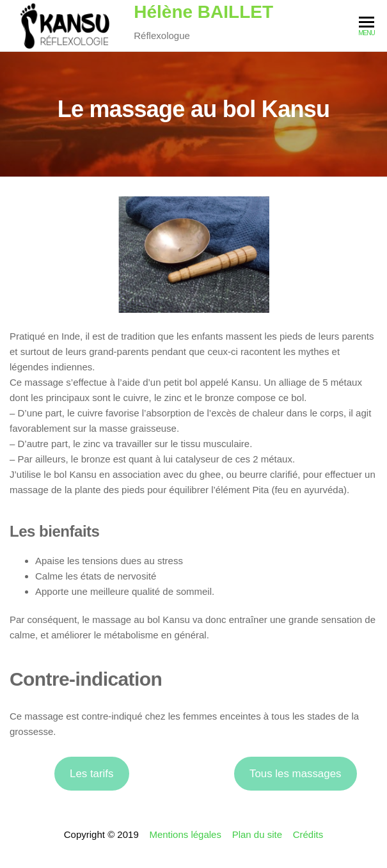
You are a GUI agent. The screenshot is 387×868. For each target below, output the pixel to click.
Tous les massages (295, 774)
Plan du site (257, 834)
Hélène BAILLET (203, 12)
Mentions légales (185, 834)
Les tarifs (91, 774)
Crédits (308, 834)
